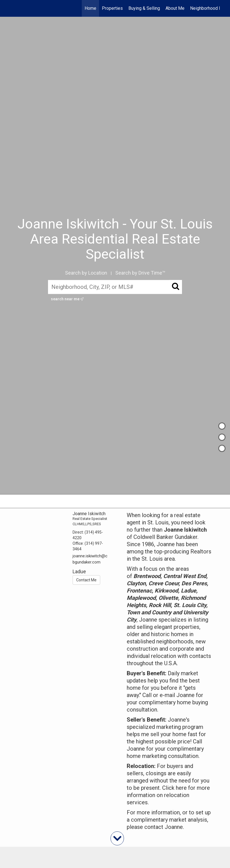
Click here (174, 788)
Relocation (140, 766)
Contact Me (86, 580)
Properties (112, 8)
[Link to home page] (13, 8)
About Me (175, 8)
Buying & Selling (144, 8)
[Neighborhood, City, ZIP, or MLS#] (115, 287)
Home (90, 8)
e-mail (167, 695)
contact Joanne (164, 827)
